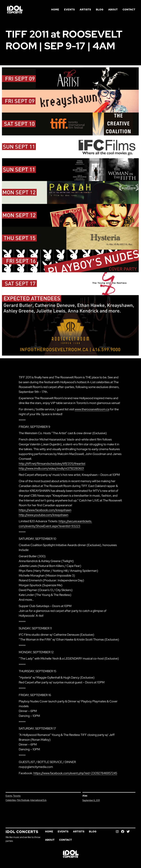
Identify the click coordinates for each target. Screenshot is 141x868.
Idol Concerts (22, 832)
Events (9, 796)
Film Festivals (23, 800)
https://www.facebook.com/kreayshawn (45, 510)
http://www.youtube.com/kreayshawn (44, 515)
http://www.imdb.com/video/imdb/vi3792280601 (51, 468)
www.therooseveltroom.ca (92, 409)
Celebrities (11, 800)
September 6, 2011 (91, 800)
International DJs (38, 800)
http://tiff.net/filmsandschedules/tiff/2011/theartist (52, 464)
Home (55, 10)
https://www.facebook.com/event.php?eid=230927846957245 (75, 773)
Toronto (17, 796)
